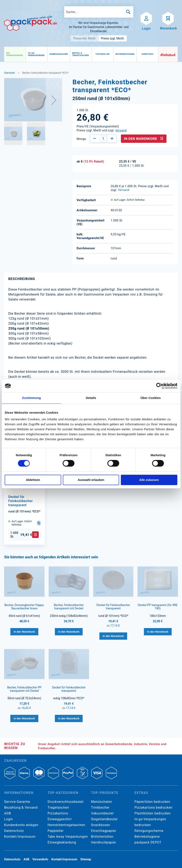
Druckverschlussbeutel (66, 802)
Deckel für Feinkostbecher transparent (20, 501)
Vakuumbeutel (102, 813)
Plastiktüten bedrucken (153, 813)
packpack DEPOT (148, 842)
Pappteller (56, 831)
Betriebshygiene (147, 837)
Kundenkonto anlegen (21, 825)
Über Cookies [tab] (151, 398)
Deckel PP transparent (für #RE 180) (158, 607)
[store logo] (31, 23)
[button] (54, 100)
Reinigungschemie (149, 831)
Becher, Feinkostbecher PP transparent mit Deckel (24, 689)
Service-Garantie (17, 802)
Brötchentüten (102, 837)
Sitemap (86, 859)
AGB (8, 813)
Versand (121, 130)
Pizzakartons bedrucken (153, 807)
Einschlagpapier (104, 831)
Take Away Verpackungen (68, 837)
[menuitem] (15, 54)
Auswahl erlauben (91, 480)
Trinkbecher (100, 807)
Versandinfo (40, 859)
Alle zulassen (149, 480)
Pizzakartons (58, 813)
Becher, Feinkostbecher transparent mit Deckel (69, 607)
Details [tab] (91, 398)
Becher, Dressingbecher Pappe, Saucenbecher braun (24, 607)
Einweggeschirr (60, 819)
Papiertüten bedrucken (152, 802)
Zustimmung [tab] (31, 398)
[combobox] (99, 12)
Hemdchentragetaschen (66, 825)
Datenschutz (14, 831)
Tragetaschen (58, 807)
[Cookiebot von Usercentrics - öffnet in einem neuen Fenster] (159, 386)
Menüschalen (102, 802)
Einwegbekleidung (62, 842)
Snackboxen (101, 825)
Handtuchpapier (104, 842)
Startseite (10, 73)
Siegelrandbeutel (104, 819)
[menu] (81, 54)
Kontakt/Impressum (20, 837)
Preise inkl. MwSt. (85, 38)
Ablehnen (33, 480)
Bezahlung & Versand (21, 807)
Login (8, 819)
